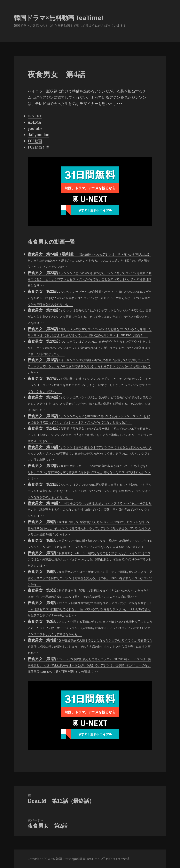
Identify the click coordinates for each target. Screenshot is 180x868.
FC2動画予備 (39, 147)
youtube (35, 128)
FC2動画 (35, 141)
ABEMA (34, 122)
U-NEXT (35, 116)
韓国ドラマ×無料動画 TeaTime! (58, 18)
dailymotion (39, 135)
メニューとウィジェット (160, 27)
